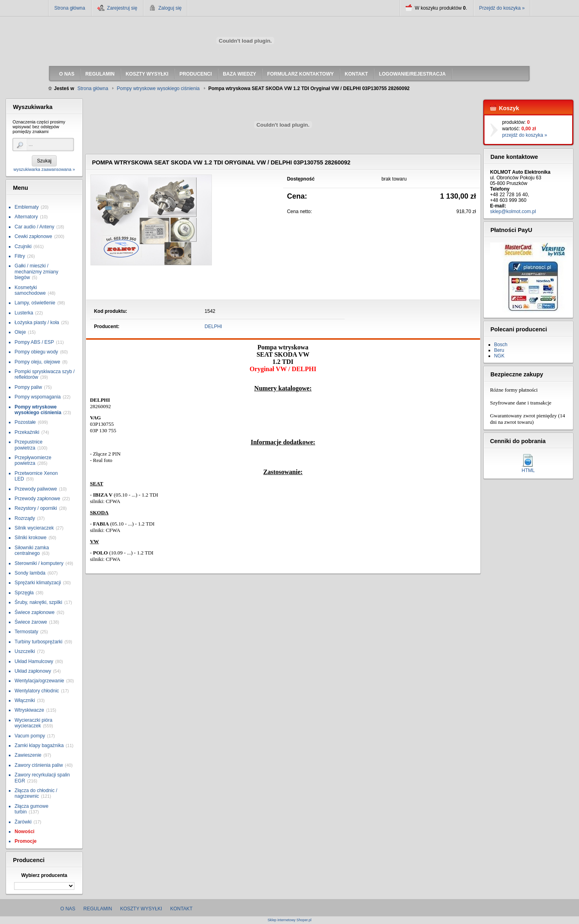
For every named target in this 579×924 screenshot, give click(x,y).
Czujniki (23, 246)
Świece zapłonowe (34, 612)
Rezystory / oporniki (36, 508)
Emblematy (27, 207)
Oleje (20, 332)
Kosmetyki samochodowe (30, 290)
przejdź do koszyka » (525, 135)
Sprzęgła (24, 593)
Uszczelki (25, 651)
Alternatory (26, 217)
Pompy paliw (28, 387)
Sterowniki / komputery (39, 563)
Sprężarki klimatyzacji (38, 583)
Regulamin (98, 909)
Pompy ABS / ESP (34, 342)
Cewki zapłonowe (33, 236)
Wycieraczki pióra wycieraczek (33, 723)
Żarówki (23, 822)
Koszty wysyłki (141, 909)
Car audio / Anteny (34, 227)
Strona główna (70, 8)
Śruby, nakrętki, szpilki (38, 602)
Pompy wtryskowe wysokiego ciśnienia (38, 410)
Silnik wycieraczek (34, 528)
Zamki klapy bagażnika (39, 745)
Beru (499, 350)
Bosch (501, 345)
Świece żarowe (31, 622)
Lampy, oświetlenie (35, 303)
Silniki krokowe (30, 538)
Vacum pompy (30, 736)
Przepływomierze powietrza (33, 460)
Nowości (24, 832)
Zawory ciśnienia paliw (39, 765)
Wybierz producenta (44, 875)
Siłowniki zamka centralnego (32, 550)
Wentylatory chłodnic (37, 691)
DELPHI (213, 326)
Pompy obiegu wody (36, 352)
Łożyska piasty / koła (37, 322)
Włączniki (25, 700)
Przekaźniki (27, 432)
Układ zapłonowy (33, 671)
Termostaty (26, 632)
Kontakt (181, 909)
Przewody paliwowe (36, 489)
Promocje (26, 841)
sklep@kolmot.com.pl (513, 211)
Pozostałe (25, 422)
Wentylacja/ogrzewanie (39, 681)
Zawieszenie (28, 755)
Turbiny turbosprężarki (38, 642)
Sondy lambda (30, 573)
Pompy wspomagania (38, 397)
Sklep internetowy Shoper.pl (289, 920)
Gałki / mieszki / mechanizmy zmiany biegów (36, 272)
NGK (499, 356)
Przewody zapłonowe (37, 499)
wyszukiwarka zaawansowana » (44, 169)
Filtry (20, 256)
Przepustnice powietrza (28, 445)
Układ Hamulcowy (34, 661)
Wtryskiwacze (29, 710)
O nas (68, 909)
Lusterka (24, 313)
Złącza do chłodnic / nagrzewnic (36, 793)
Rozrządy (25, 518)
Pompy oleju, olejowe (37, 362)
